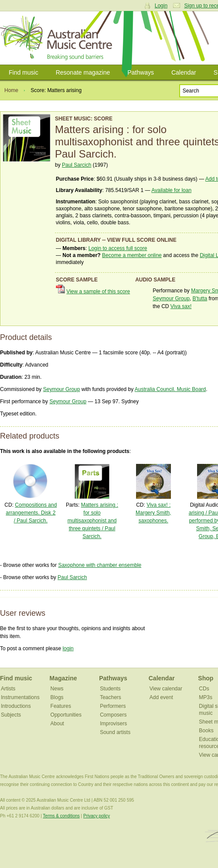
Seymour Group (171, 298)
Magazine (63, 678)
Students (110, 689)
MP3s (206, 697)
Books (206, 731)
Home (11, 90)
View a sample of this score (98, 292)
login (68, 648)
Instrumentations (20, 697)
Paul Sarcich (77, 165)
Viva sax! (181, 306)
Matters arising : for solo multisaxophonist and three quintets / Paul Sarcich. (93, 521)
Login (161, 6)
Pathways (141, 72)
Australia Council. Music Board (170, 389)
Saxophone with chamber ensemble (100, 565)
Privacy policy (97, 816)
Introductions (16, 706)
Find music (24, 72)
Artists (8, 689)
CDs (204, 689)
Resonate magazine (83, 72)
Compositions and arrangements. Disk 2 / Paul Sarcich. (31, 513)
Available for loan (171, 190)
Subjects (11, 715)
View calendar (166, 689)
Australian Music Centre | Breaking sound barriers (58, 38)
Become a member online (132, 255)
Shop (206, 678)
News (57, 689)
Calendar (184, 72)
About (57, 724)
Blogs (57, 697)
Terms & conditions (61, 816)
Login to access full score (118, 248)
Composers (113, 715)
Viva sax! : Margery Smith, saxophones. (153, 513)
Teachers (111, 697)
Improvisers (113, 724)
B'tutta (200, 298)
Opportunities (66, 715)
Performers (113, 706)
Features (61, 706)
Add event (161, 697)
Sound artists (115, 732)
